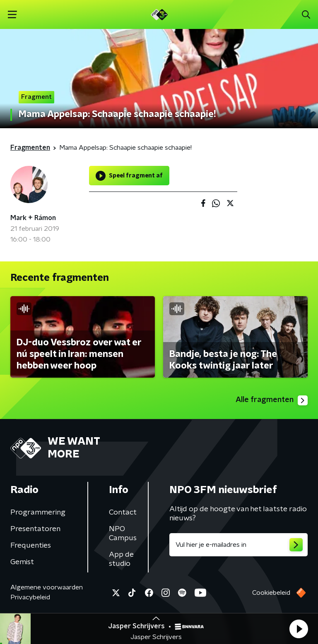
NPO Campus (123, 534)
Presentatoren (35, 529)
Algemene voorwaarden (47, 587)
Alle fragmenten (272, 400)
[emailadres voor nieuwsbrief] (238, 545)
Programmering (38, 512)
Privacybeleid (30, 597)
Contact (123, 512)
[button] (299, 629)
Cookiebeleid (271, 593)
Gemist (22, 562)
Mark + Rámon (33, 218)
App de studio (121, 559)
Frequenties (31, 546)
